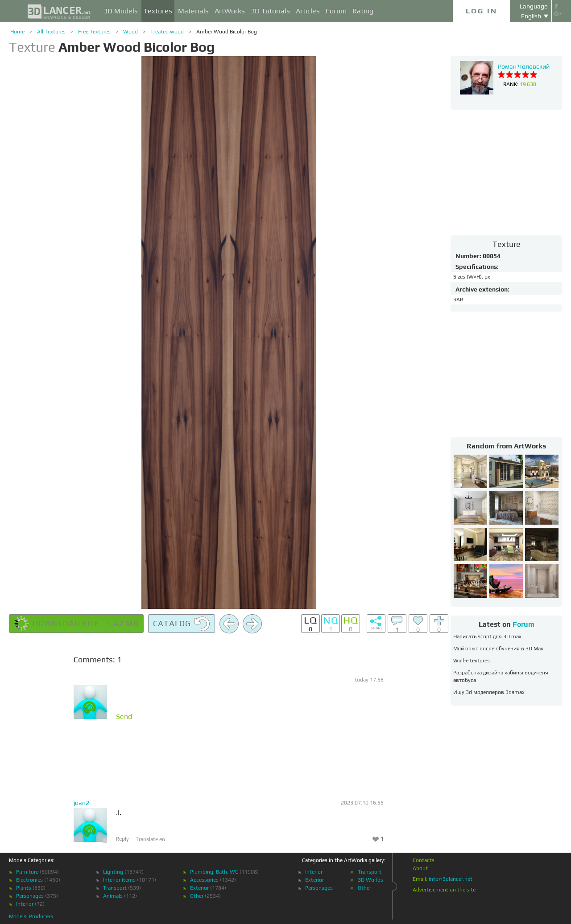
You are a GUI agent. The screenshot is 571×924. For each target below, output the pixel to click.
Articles (308, 11)
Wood (130, 32)
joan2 (81, 803)
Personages (30, 896)
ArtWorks (230, 11)
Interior (25, 904)
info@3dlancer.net (451, 879)
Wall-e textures (472, 661)
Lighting (113, 872)
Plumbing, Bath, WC (214, 872)
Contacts (424, 860)
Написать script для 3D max (487, 637)
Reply (122, 839)
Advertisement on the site (444, 890)
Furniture (27, 872)
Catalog (182, 624)
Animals (113, 896)
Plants (24, 888)
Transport (115, 888)
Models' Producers (31, 916)
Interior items (119, 880)
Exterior (199, 888)
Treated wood (167, 32)
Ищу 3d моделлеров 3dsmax (489, 692)
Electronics (29, 880)
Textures (158, 11)
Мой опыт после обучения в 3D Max (498, 649)
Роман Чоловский (524, 66)
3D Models (121, 11)
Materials (193, 11)
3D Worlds (370, 880)
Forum (336, 11)
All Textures (51, 32)
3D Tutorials (270, 11)
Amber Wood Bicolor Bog (227, 32)
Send (124, 717)
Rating (363, 11)
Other (197, 896)
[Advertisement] (506, 172)
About (420, 868)
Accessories (204, 880)
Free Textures (94, 32)
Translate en (150, 839)
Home (17, 32)
